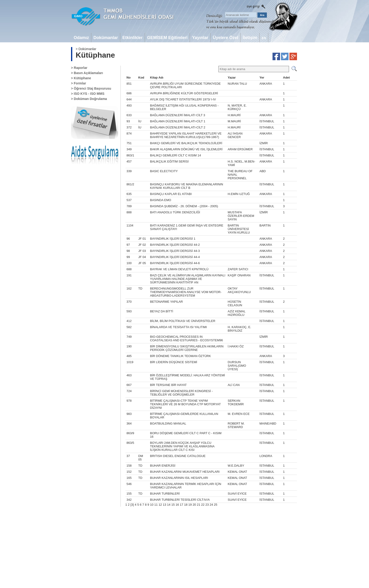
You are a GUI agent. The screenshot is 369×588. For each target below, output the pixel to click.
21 (198, 505)
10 (152, 505)
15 (173, 505)
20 (194, 505)
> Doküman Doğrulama (89, 99)
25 (216, 505)
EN (264, 38)
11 (156, 505)
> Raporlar (79, 68)
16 (177, 505)
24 (211, 505)
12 (160, 505)
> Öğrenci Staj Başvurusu (91, 88)
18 (186, 505)
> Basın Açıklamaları (87, 73)
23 (207, 505)
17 (181, 505)
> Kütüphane (81, 78)
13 (164, 505)
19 (190, 505)
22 (203, 505)
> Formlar (79, 83)
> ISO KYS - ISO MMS (88, 94)
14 (169, 505)
